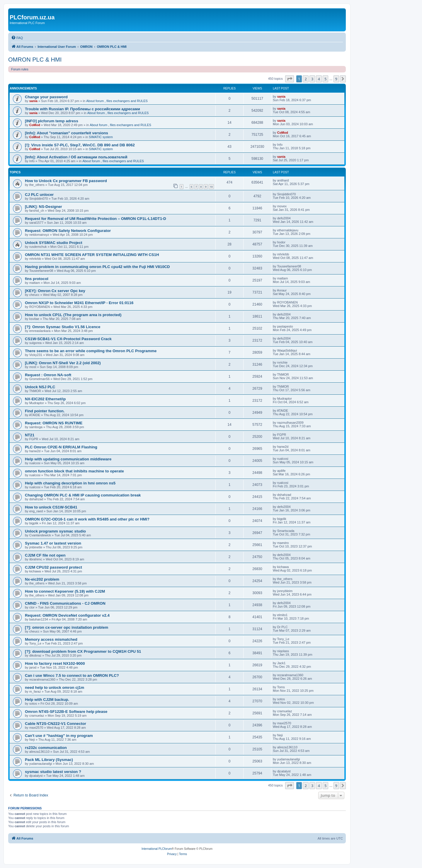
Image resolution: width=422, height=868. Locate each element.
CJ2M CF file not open (45, 555)
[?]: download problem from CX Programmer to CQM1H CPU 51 (83, 651)
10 (211, 187)
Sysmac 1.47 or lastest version (53, 543)
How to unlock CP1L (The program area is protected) (73, 315)
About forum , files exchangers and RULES (117, 101)
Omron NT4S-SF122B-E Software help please (66, 712)
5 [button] (325, 79)
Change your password (46, 97)
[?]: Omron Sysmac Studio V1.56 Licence (63, 327)
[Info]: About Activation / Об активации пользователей (76, 157)
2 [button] (306, 79)
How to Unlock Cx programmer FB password (66, 181)
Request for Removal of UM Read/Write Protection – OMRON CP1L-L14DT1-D (96, 219)
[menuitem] (17, 38)
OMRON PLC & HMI (35, 60)
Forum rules (20, 69)
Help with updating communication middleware (68, 459)
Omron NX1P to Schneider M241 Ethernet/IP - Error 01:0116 (79, 303)
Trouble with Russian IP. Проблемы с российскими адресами (82, 109)
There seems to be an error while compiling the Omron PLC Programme (91, 351)
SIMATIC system (101, 137)
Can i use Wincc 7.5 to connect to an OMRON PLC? (72, 675)
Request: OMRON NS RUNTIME (54, 423)
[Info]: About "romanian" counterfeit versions (67, 133)
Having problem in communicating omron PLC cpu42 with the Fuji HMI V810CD (97, 267)
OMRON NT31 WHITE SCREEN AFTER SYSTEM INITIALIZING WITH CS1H (92, 255)
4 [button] (319, 79)
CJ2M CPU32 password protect (53, 567)
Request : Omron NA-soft (48, 375)
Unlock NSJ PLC (40, 387)
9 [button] (336, 79)
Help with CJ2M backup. (47, 700)
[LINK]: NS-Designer (44, 207)
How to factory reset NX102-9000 (55, 663)
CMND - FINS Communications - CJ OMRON (65, 603)
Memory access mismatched (51, 639)
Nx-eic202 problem (42, 579)
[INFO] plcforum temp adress (52, 121)
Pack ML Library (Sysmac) (49, 760)
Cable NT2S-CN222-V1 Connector (56, 724)
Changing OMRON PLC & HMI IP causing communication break (83, 495)
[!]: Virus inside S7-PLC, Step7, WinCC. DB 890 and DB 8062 (80, 145)
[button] (290, 79)
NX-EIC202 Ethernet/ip (45, 399)
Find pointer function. (45, 411)
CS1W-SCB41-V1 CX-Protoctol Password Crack (68, 339)
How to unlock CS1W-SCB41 (51, 507)
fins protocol (37, 279)
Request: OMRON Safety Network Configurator (68, 231)
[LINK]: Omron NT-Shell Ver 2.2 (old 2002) (63, 363)
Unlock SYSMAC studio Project (54, 243)
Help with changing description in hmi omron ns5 (70, 483)
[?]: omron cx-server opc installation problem (67, 627)
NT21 (30, 435)
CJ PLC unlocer (39, 195)
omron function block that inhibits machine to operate (74, 471)
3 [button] (312, 79)
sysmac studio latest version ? (53, 772)
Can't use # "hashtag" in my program (59, 736)
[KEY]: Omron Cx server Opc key (55, 291)
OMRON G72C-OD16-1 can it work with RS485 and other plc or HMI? (87, 519)
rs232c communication (46, 748)
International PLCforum (157, 849)
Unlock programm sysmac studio (55, 531)
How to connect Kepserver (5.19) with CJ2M (65, 591)
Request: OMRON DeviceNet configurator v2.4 (67, 615)
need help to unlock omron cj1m (55, 688)
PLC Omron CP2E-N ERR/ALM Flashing (61, 447)
